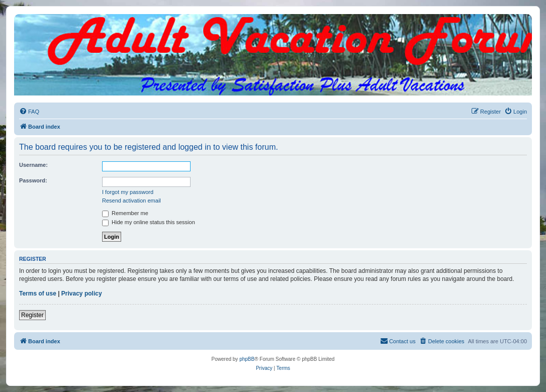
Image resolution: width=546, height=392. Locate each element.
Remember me (125, 213)
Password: (33, 180)
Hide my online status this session (149, 222)
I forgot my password (128, 192)
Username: (33, 165)
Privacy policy (82, 293)
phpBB (247, 359)
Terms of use (38, 293)
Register (32, 315)
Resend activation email (131, 201)
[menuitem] (29, 112)
